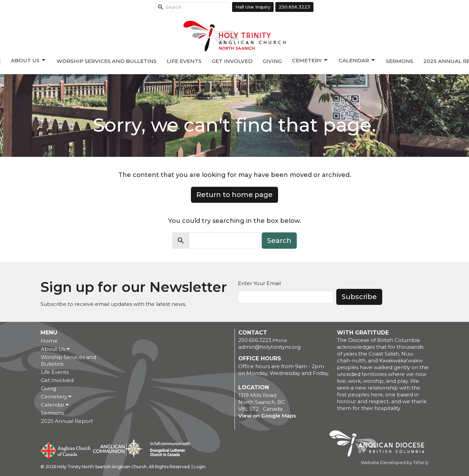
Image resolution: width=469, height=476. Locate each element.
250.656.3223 (294, 7)
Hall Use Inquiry (253, 7)
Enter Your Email (259, 283)
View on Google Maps (267, 416)
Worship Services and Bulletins (107, 61)
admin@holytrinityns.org (269, 347)
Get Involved (232, 61)
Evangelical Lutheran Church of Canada (168, 449)
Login (200, 467)
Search (279, 241)
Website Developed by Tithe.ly (395, 463)
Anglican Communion (118, 448)
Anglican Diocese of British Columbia (380, 445)
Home (49, 341)
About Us (29, 60)
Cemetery (310, 60)
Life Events (184, 61)
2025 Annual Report (67, 421)
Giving (272, 61)
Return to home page (234, 195)
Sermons (400, 61)
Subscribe (359, 297)
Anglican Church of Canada (66, 449)
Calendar (357, 60)
